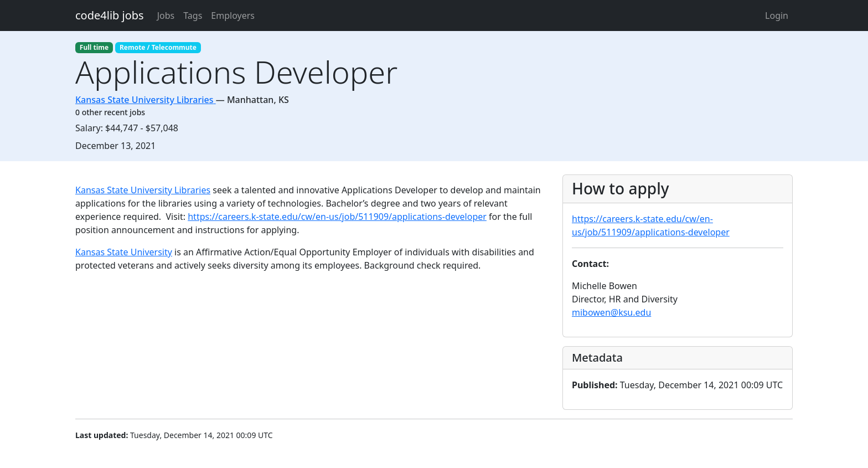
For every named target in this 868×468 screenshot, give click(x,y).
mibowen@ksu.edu (611, 312)
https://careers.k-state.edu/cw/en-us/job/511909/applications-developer (337, 217)
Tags (193, 16)
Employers (233, 16)
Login (777, 16)
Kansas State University (124, 252)
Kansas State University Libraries (143, 190)
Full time (94, 47)
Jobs (166, 16)
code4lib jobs (110, 15)
